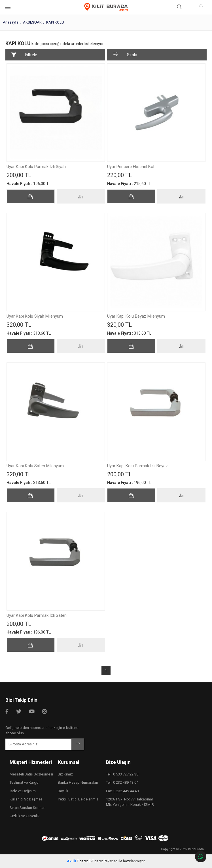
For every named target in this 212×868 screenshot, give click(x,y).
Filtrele (24, 55)
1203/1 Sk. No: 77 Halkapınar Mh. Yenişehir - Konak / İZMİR (130, 802)
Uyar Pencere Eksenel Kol (131, 167)
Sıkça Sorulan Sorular (27, 808)
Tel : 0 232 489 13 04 (122, 782)
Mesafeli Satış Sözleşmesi (31, 774)
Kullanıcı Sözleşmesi (27, 799)
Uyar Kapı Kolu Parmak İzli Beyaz (137, 466)
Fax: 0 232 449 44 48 (122, 791)
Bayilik (63, 791)
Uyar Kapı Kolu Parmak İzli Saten (37, 616)
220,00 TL (121, 175)
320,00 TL (20, 325)
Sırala (125, 55)
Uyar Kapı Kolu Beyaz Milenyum (136, 316)
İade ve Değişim (23, 791)
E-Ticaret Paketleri (103, 861)
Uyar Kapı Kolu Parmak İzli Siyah (36, 167)
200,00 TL (20, 175)
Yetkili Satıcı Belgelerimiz (78, 799)
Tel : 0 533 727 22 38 (122, 774)
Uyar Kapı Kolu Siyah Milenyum (35, 316)
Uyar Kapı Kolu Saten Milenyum (35, 466)
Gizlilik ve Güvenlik (25, 816)
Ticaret (77, 861)
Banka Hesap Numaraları (78, 782)
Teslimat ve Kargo (24, 782)
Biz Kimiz (65, 774)
